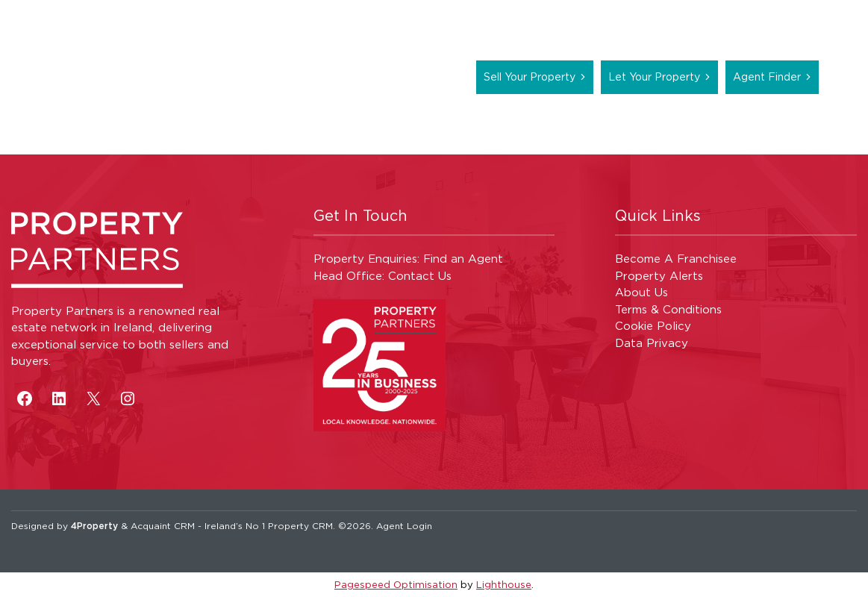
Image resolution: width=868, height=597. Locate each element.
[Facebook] (25, 398)
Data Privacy (652, 343)
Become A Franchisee (676, 259)
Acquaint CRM (163, 526)
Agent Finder (767, 76)
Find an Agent (463, 259)
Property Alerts (659, 276)
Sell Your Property (530, 76)
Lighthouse (504, 584)
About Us (641, 292)
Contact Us (420, 276)
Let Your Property (654, 76)
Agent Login (404, 526)
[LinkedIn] (59, 398)
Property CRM (300, 526)
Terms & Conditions (668, 309)
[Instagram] (128, 398)
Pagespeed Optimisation (396, 584)
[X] (93, 398)
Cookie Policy (653, 326)
